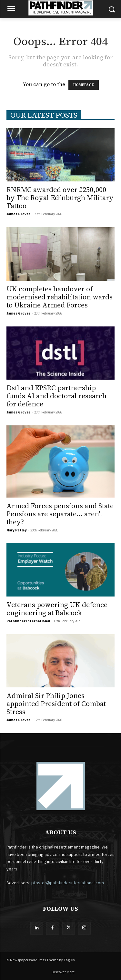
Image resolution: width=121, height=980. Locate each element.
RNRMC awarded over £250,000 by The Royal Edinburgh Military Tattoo (60, 198)
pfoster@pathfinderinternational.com (68, 883)
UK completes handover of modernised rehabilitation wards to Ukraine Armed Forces (60, 297)
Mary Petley (17, 530)
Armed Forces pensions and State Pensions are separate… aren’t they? (60, 514)
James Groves (19, 214)
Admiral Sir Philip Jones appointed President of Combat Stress (56, 704)
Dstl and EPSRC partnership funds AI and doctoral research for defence (56, 396)
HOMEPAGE (84, 85)
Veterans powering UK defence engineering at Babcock (57, 609)
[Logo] (60, 8)
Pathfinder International (28, 621)
